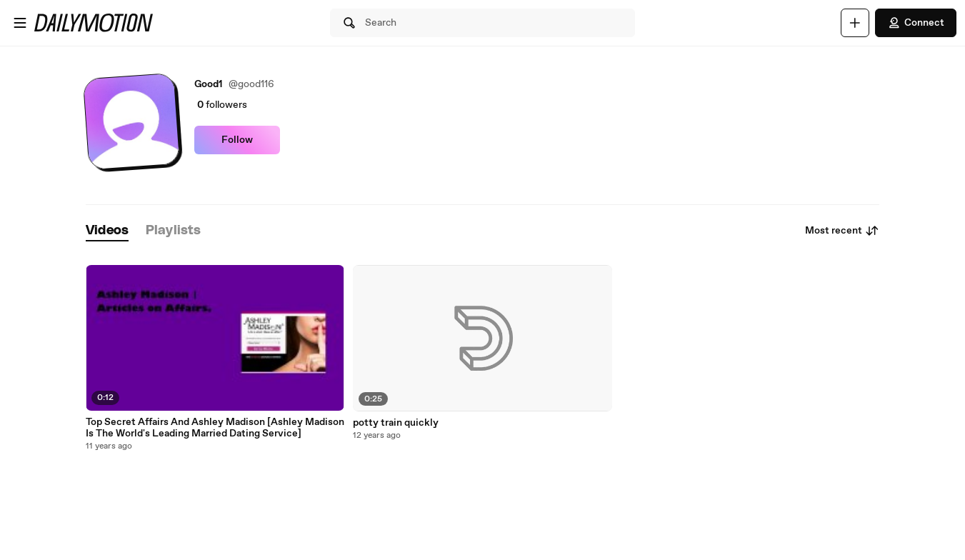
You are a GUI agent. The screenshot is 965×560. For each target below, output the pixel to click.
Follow (237, 140)
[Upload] (855, 23)
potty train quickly (396, 423)
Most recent (842, 231)
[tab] (107, 231)
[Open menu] (20, 23)
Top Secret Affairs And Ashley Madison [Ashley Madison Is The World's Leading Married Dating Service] (215, 428)
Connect (916, 23)
